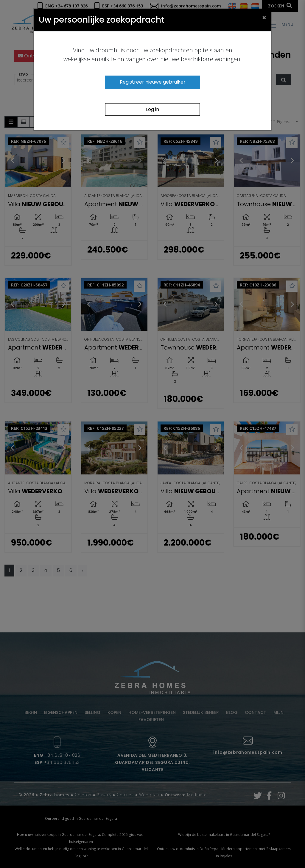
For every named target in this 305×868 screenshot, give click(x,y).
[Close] (264, 17)
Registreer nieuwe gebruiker (153, 82)
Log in (152, 109)
